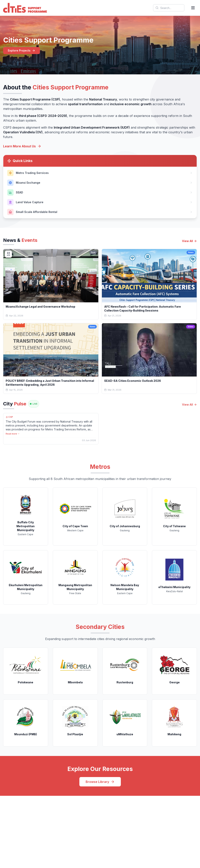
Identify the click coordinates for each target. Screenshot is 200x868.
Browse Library (100, 782)
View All (189, 241)
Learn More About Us (22, 146)
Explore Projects (22, 50)
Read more (13, 434)
